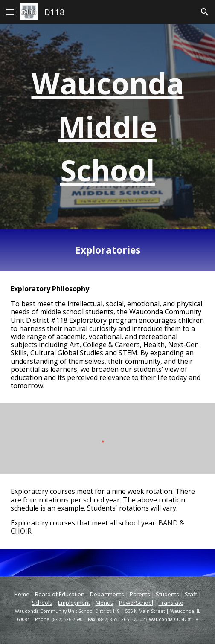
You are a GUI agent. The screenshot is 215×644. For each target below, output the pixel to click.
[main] (107, 127)
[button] (10, 12)
